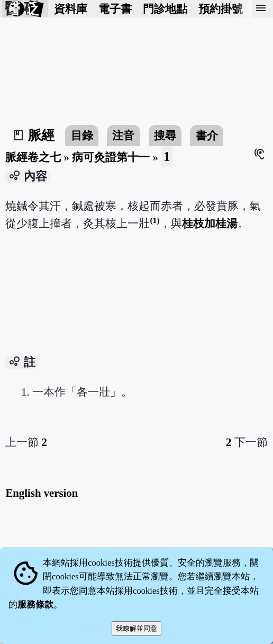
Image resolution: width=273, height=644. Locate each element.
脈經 (41, 135)
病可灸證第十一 (111, 157)
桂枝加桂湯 (210, 223)
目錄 (82, 135)
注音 (123, 135)
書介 (207, 135)
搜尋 (165, 135)
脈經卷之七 (33, 157)
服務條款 (35, 605)
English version (42, 493)
